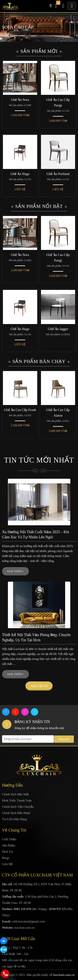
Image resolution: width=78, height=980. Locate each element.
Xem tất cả (39, 686)
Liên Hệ (7, 864)
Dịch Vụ (7, 852)
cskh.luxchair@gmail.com (28, 921)
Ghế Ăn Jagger (58, 329)
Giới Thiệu (9, 839)
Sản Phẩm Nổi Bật (39, 206)
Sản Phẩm (9, 845)
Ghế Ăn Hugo (20, 174)
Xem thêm (15, 571)
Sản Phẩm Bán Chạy (39, 361)
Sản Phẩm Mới (39, 51)
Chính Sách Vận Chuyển (18, 807)
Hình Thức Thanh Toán (17, 800)
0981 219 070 (22, 909)
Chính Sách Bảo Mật (15, 794)
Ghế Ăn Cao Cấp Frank (20, 410)
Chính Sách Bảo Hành (16, 813)
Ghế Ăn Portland (58, 174)
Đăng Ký (64, 739)
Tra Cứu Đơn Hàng (14, 819)
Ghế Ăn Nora (20, 100)
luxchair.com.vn (25, 928)
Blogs (6, 858)
